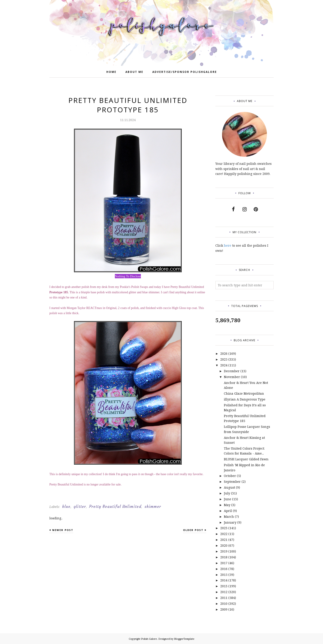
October (230, 476)
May (227, 505)
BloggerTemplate (184, 639)
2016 (224, 569)
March (229, 517)
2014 (224, 580)
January (230, 522)
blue (66, 507)
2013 (224, 586)
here (228, 245)
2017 (224, 563)
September (232, 482)
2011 (224, 598)
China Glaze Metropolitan (244, 393)
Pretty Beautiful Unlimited (115, 507)
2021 (224, 540)
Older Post (193, 530)
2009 (224, 609)
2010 (224, 604)
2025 (224, 359)
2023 (224, 528)
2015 (224, 575)
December (232, 371)
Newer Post (63, 530)
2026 (224, 354)
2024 (224, 365)
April (228, 511)
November (232, 377)
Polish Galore (149, 639)
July (227, 493)
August (229, 487)
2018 (224, 557)
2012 (224, 592)
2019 (224, 551)
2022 (224, 534)
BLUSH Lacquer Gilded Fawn (246, 459)
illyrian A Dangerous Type (245, 399)
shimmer (153, 507)
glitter (80, 507)
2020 (224, 545)
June (228, 499)
